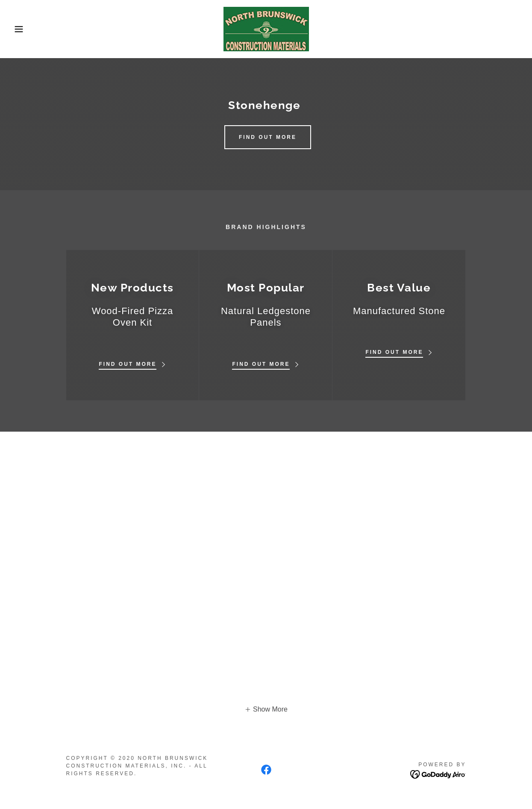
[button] (27, 29)
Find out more (268, 137)
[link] (266, 28)
